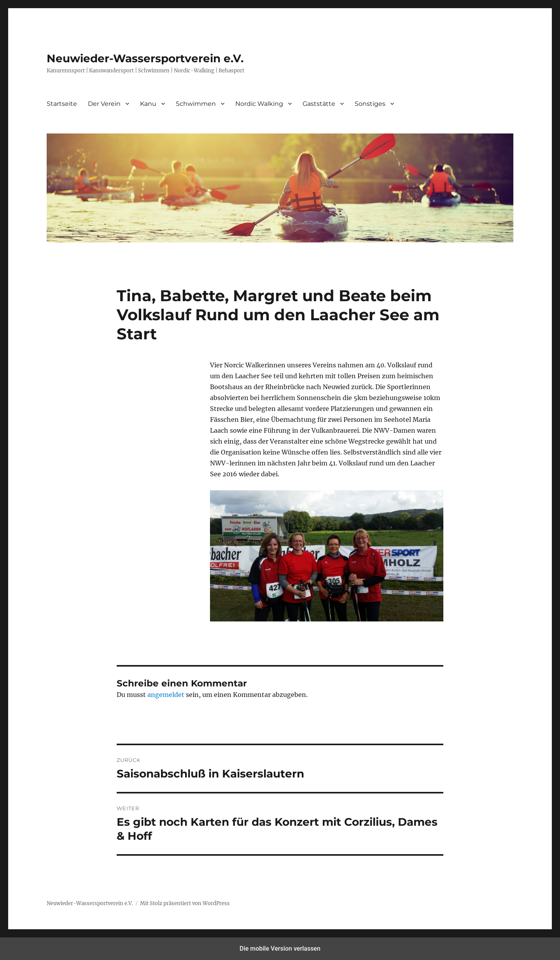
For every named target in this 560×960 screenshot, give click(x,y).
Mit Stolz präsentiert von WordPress (185, 903)
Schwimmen (196, 104)
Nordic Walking (259, 104)
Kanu (148, 104)
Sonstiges (370, 104)
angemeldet (166, 695)
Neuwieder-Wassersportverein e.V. (145, 58)
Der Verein (104, 104)
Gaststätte (319, 104)
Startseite (62, 104)
